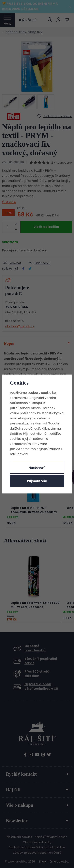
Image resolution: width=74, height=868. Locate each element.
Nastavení (37, 468)
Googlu (53, 423)
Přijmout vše (37, 481)
